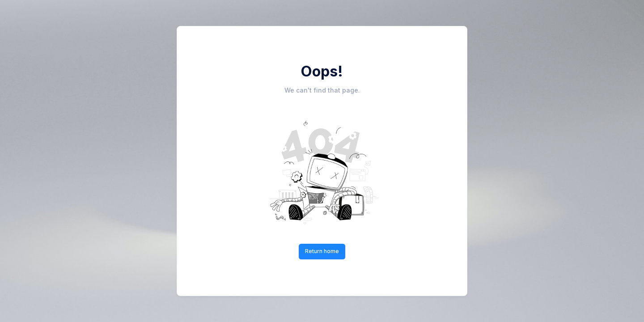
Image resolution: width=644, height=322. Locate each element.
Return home (322, 251)
